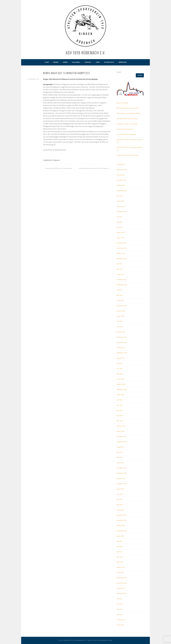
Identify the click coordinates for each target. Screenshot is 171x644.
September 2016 (122, 484)
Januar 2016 (120, 510)
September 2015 (122, 531)
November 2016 (122, 473)
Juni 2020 (120, 321)
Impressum (122, 62)
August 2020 (120, 316)
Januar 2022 (120, 274)
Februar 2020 (121, 332)
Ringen (56, 62)
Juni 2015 (120, 546)
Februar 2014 (121, 620)
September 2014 (122, 593)
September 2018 (122, 389)
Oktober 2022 (121, 253)
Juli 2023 (119, 217)
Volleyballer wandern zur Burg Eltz (127, 124)
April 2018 (120, 416)
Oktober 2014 (121, 588)
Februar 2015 (121, 567)
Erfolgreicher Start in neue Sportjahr (127, 155)
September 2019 (122, 353)
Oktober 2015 (121, 526)
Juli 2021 (119, 290)
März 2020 (120, 327)
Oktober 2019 (121, 348)
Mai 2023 (119, 222)
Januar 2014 (120, 625)
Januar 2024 (120, 201)
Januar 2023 (120, 238)
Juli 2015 (119, 541)
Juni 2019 (120, 369)
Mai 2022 (119, 264)
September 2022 (122, 259)
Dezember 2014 (122, 578)
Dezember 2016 (122, 468)
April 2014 (120, 614)
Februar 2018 (121, 426)
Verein (65, 62)
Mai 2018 (119, 410)
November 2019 (122, 342)
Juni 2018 (120, 405)
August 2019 (120, 358)
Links (98, 62)
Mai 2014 (119, 609)
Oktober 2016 (121, 478)
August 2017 (120, 447)
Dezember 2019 (122, 337)
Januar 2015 (120, 573)
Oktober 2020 (121, 311)
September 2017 (122, 442)
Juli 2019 (119, 363)
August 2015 (120, 536)
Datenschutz (109, 62)
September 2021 (122, 285)
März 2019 (120, 374)
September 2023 (122, 212)
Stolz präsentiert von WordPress (72, 640)
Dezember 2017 (122, 436)
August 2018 (120, 395)
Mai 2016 (119, 499)
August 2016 (120, 489)
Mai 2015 (119, 552)
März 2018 (120, 421)
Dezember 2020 (122, 306)
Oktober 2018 (121, 384)
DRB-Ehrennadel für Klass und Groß (127, 108)
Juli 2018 (119, 400)
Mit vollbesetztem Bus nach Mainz (127, 119)
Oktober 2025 (121, 164)
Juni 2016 (120, 494)
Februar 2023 (121, 232)
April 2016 (120, 505)
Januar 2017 (120, 463)
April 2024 (120, 196)
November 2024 (122, 180)
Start (47, 62)
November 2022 (122, 248)
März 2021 (120, 295)
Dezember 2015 (122, 515)
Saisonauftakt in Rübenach (125, 129)
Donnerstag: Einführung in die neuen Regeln (58, 168)
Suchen (119, 72)
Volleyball (76, 62)
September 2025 (122, 170)
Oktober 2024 (121, 185)
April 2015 (120, 557)
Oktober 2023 (121, 206)
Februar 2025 (121, 175)
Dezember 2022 (122, 243)
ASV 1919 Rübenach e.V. (85, 53)
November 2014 (122, 583)
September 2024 (122, 191)
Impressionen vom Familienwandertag (128, 113)
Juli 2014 (119, 599)
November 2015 (122, 520)
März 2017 (120, 457)
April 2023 (120, 227)
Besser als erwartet (122, 103)
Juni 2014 (120, 604)
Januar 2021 (120, 300)
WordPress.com (106, 640)
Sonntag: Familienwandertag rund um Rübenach (95, 168)
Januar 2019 (120, 379)
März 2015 (120, 562)
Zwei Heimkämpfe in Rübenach (126, 134)
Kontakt (88, 62)
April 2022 (120, 269)
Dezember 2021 (122, 280)
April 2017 (120, 452)
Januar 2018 (120, 431)
